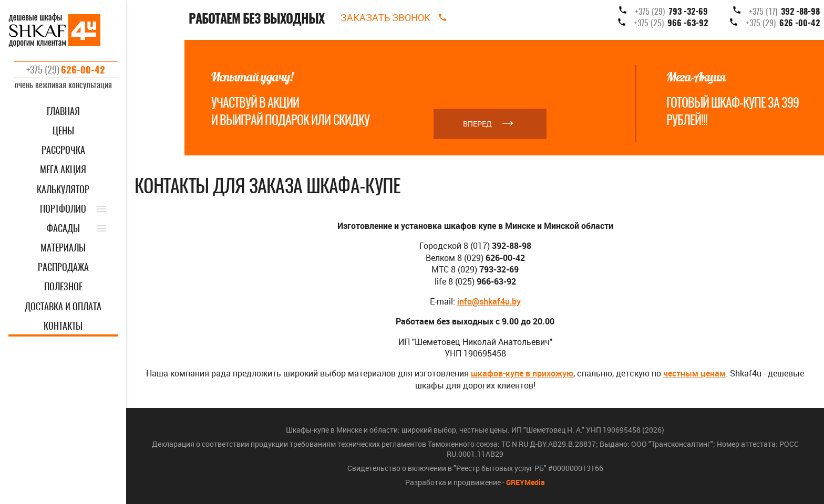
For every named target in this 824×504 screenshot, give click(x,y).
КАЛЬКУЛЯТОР (63, 191)
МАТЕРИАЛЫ (63, 249)
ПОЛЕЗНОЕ (63, 288)
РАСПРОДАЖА (63, 268)
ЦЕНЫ (63, 132)
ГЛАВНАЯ (63, 112)
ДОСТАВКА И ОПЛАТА (63, 308)
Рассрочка (63, 151)
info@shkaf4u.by (489, 301)
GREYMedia (526, 482)
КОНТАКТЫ (63, 327)
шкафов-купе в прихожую (522, 373)
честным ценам (694, 373)
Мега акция (63, 171)
